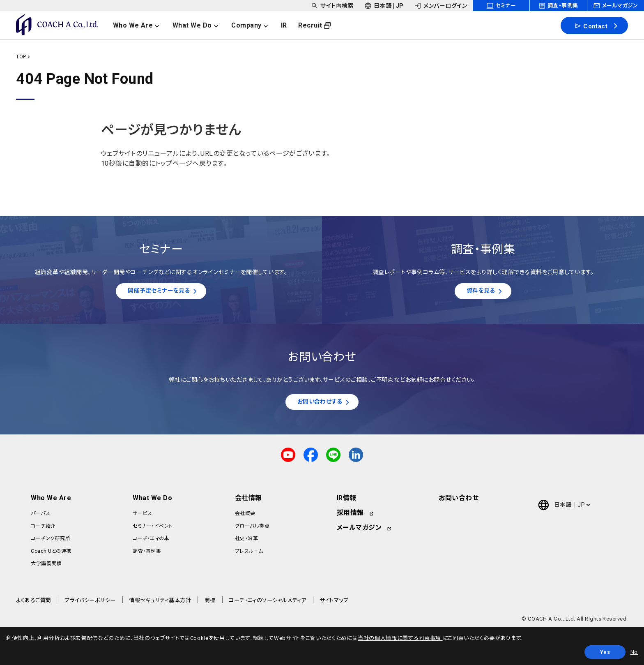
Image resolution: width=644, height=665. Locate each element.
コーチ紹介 (43, 529)
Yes (605, 652)
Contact (591, 26)
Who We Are (51, 501)
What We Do (152, 501)
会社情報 (248, 501)
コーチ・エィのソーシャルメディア (268, 603)
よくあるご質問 (33, 603)
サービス (142, 516)
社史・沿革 (246, 541)
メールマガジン (359, 530)
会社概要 (245, 516)
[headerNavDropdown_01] (141, 25)
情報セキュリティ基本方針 (160, 603)
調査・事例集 (147, 554)
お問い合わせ (459, 501)
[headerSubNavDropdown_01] (332, 6)
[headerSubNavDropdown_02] (384, 6)
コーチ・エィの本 (151, 541)
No (634, 652)
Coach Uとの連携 (51, 554)
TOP (21, 57)
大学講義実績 (46, 566)
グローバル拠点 (252, 529)
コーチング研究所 (51, 541)
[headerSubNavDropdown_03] (440, 6)
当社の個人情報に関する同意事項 (400, 638)
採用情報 (350, 516)
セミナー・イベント (153, 529)
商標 (210, 603)
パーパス (40, 516)
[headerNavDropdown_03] (255, 25)
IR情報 (347, 501)
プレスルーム (249, 554)
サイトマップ (334, 603)
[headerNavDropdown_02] (200, 25)
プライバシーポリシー (90, 603)
